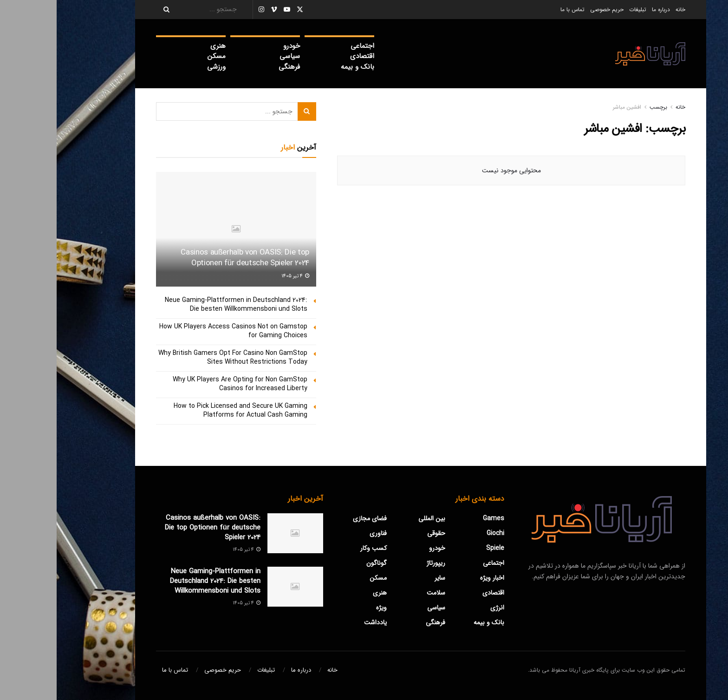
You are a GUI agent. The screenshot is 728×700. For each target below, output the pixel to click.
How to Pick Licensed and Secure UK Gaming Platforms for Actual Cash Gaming (184, 411)
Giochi (439, 533)
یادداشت (319, 622)
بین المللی (375, 518)
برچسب (602, 107)
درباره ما (604, 10)
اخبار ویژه (435, 578)
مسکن (160, 56)
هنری (161, 46)
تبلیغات (581, 10)
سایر (383, 578)
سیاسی (233, 56)
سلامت (379, 593)
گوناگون (320, 563)
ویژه (325, 608)
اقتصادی (305, 56)
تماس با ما (516, 10)
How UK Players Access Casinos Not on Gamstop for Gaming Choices (177, 331)
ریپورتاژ (379, 563)
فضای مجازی (313, 518)
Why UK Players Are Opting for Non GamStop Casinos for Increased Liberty (183, 384)
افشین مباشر (570, 107)
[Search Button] (107, 10)
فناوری (322, 533)
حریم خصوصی (550, 10)
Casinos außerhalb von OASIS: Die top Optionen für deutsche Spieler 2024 (188, 258)
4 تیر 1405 (239, 276)
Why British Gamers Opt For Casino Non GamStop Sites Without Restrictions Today (176, 358)
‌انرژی (441, 608)
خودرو (235, 46)
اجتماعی (306, 46)
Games (437, 518)
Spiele (439, 548)
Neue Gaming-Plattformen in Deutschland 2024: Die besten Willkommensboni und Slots (179, 305)
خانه (624, 10)
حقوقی (380, 533)
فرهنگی (233, 67)
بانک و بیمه (301, 67)
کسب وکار (317, 548)
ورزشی (160, 67)
